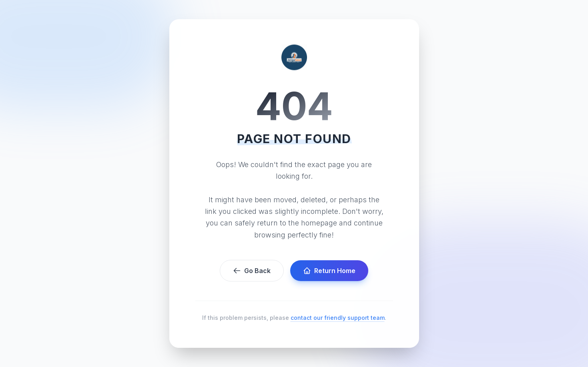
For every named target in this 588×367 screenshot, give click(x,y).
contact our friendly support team (338, 318)
